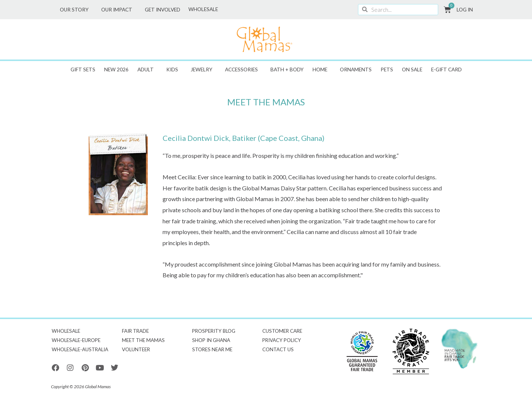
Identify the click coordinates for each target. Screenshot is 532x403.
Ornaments (356, 70)
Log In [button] (467, 10)
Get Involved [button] (164, 10)
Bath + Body (287, 70)
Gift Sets (83, 70)
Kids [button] (174, 70)
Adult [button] (147, 70)
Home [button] (322, 70)
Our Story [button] (76, 10)
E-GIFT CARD (446, 70)
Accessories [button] (243, 70)
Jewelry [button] (203, 70)
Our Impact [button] (119, 10)
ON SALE (412, 70)
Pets (387, 70)
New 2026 (116, 70)
